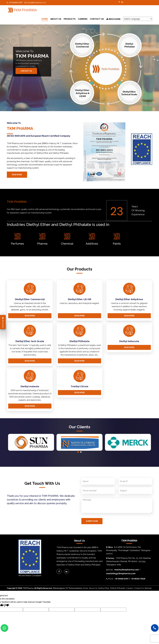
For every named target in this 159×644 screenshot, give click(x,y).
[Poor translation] (6, 606)
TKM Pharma (28, 588)
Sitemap (148, 588)
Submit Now (92, 533)
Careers (83, 19)
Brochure (113, 19)
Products (70, 19)
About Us (56, 19)
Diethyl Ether (104, 588)
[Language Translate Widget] (138, 19)
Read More (17, 175)
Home (45, 19)
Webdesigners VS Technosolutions (67, 588)
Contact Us (97, 19)
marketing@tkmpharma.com (121, 574)
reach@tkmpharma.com (35, 3)
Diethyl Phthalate (118, 588)
